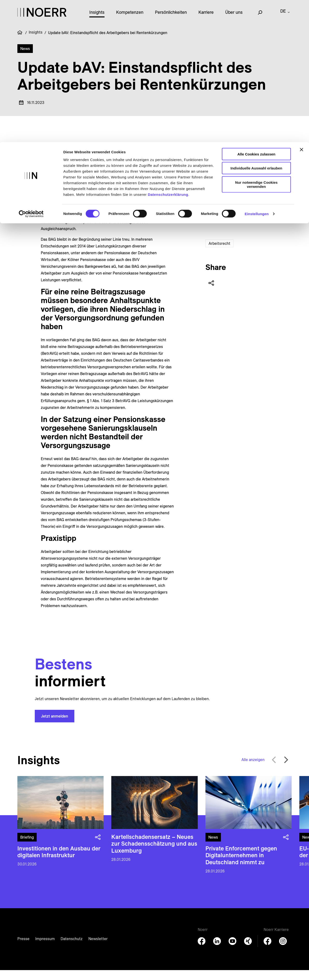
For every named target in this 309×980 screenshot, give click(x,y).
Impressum (45, 949)
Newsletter (98, 949)
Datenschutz (72, 949)
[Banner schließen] (302, 7)
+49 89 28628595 (267, 220)
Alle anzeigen (253, 769)
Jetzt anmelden (55, 726)
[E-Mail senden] (254, 200)
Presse (23, 949)
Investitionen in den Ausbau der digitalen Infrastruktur (59, 862)
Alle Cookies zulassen (256, 12)
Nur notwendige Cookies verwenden (256, 42)
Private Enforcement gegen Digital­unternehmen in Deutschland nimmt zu (241, 865)
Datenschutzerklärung (168, 52)
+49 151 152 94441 (267, 191)
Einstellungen (257, 72)
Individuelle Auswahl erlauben (256, 26)
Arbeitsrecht (219, 253)
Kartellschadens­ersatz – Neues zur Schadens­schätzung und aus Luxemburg (154, 854)
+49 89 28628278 (267, 184)
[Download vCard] (265, 200)
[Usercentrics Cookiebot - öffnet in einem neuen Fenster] (31, 72)
